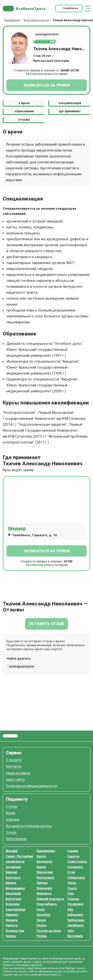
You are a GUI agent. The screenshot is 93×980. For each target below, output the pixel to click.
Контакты (14, 766)
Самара (73, 851)
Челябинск (75, 925)
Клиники (13, 819)
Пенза (41, 920)
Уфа (70, 910)
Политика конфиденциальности (31, 786)
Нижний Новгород (50, 899)
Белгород (13, 878)
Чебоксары (76, 920)
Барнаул (12, 872)
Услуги (11, 832)
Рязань (42, 936)
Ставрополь (76, 878)
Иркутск (12, 925)
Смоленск (75, 867)
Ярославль (75, 936)
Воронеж (13, 904)
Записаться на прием (47, 85)
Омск (41, 910)
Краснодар (45, 872)
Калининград (46, 851)
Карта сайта (15, 779)
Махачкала (44, 888)
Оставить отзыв (46, 624)
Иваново (12, 915)
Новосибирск (47, 904)
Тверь (72, 883)
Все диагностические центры (29, 826)
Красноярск (45, 878)
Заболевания (16, 839)
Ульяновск (75, 904)
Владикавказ (15, 888)
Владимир (13, 893)
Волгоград (14, 899)
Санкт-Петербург (20, 856)
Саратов (73, 856)
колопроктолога (21, 667)
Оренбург (44, 915)
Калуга (41, 856)
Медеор (17, 528)
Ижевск (12, 920)
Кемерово (44, 862)
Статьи (12, 806)
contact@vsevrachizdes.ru (46, 975)
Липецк (42, 883)
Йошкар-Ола (15, 931)
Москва (12, 851)
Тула (71, 893)
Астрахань (13, 867)
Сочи (71, 872)
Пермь (42, 925)
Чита (71, 931)
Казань (11, 936)
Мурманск (44, 893)
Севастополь (77, 862)
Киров (41, 867)
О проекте (14, 760)
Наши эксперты (18, 773)
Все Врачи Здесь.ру (10, 736)
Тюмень (73, 899)
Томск (72, 888)
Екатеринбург (16, 910)
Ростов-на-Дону (49, 931)
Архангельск (15, 862)
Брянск (11, 883)
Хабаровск (75, 915)
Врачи (11, 813)
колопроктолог (47, 34)
